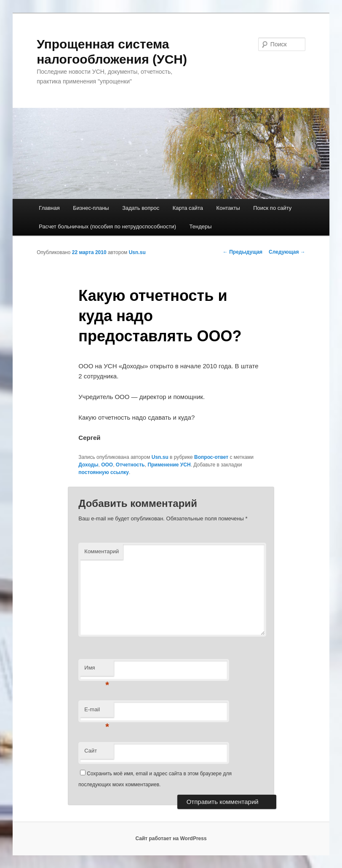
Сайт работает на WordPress (171, 839)
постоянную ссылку (104, 472)
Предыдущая (243, 252)
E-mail (97, 712)
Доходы (88, 465)
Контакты (228, 208)
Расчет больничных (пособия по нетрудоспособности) (107, 226)
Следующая (287, 252)
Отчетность (130, 465)
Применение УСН (169, 465)
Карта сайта (188, 208)
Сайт (91, 751)
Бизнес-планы (91, 208)
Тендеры (201, 226)
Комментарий (102, 551)
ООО (107, 465)
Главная (49, 208)
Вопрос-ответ (211, 457)
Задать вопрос (141, 208)
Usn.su (137, 252)
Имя (97, 670)
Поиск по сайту (272, 208)
